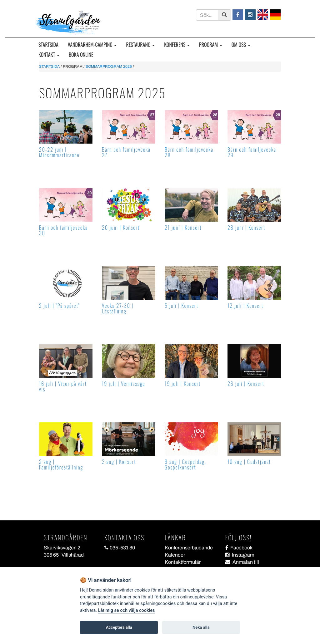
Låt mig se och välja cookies (127, 610)
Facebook (239, 548)
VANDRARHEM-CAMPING (92, 45)
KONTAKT (49, 55)
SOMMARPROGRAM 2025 (109, 66)
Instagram (240, 555)
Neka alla (201, 627)
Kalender (175, 555)
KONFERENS (177, 45)
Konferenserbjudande (189, 548)
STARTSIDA (48, 45)
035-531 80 (120, 548)
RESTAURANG (140, 45)
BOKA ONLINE (81, 55)
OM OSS (241, 45)
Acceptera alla (119, 627)
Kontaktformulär (183, 562)
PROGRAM (211, 45)
